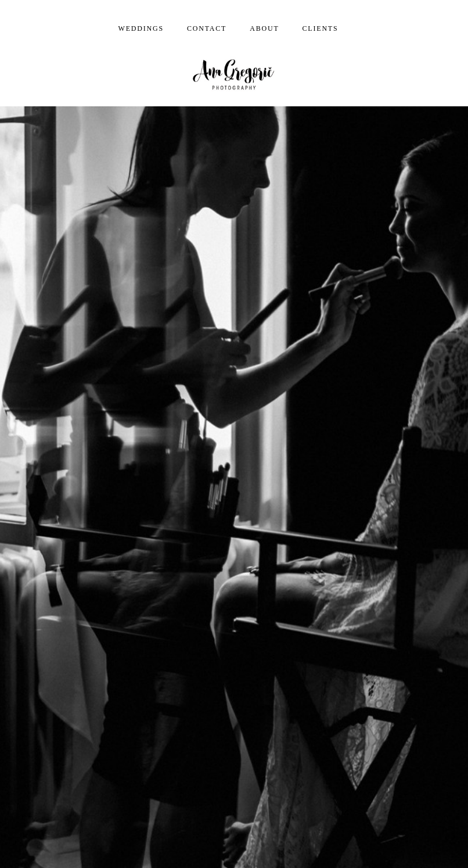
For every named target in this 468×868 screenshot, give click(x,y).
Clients (321, 28)
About (264, 28)
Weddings (141, 28)
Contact (207, 28)
